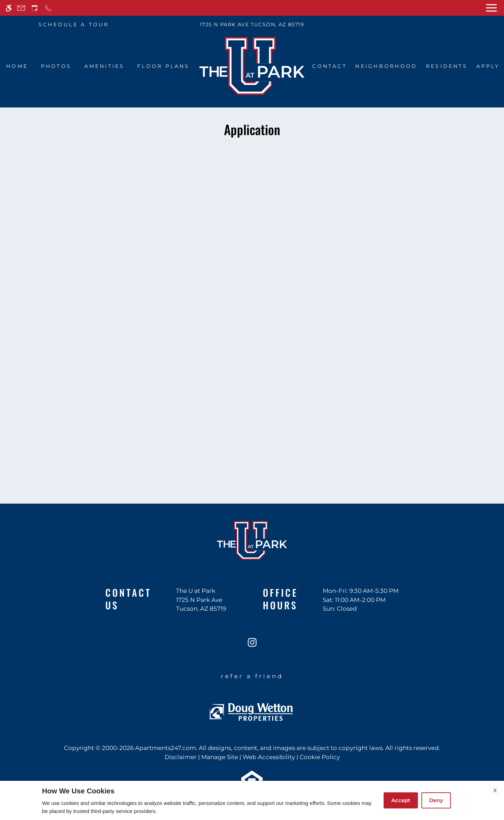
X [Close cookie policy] (495, 790)
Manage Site (220, 757)
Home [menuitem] (17, 66)
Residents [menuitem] (447, 66)
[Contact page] (21, 8)
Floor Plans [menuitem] (163, 66)
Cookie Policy (320, 757)
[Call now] (48, 8)
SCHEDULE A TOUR (74, 24)
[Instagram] (252, 645)
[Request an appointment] (35, 8)
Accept (401, 800)
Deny (436, 800)
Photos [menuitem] (56, 66)
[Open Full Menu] (491, 8)
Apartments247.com (166, 748)
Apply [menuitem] (488, 66)
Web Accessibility (269, 757)
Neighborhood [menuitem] (386, 66)
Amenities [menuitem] (104, 66)
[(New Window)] (201, 605)
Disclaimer (181, 757)
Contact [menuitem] (330, 66)
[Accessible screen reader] (9, 8)
